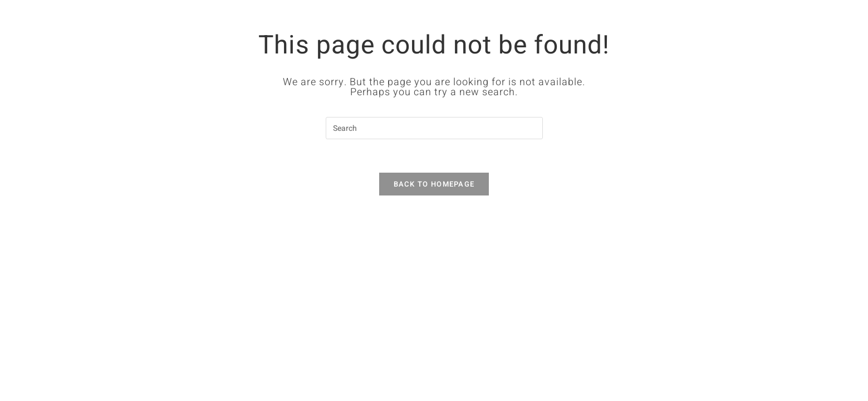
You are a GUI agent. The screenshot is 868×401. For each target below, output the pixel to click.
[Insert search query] (434, 128)
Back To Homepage (434, 184)
